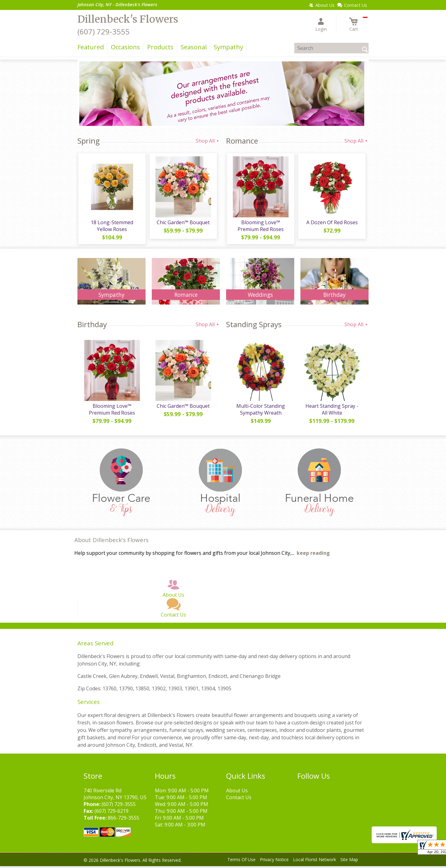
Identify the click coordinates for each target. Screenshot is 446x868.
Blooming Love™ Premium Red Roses (260, 227)
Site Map (349, 862)
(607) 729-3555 (103, 31)
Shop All (208, 141)
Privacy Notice (274, 862)
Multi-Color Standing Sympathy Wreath (260, 411)
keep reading (313, 555)
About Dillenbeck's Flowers (111, 542)
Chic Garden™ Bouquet (183, 223)
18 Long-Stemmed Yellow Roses (112, 227)
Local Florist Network (315, 862)
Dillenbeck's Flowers (128, 19)
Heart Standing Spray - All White (332, 411)
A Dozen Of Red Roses (331, 223)
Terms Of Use (241, 862)
